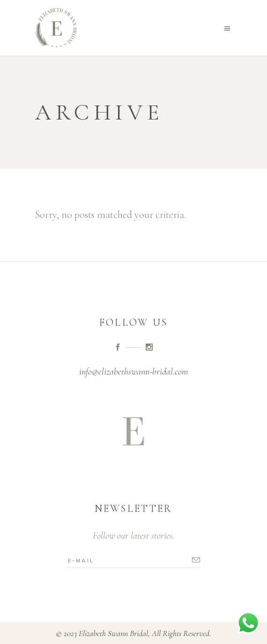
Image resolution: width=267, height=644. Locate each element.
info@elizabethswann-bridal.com (133, 372)
